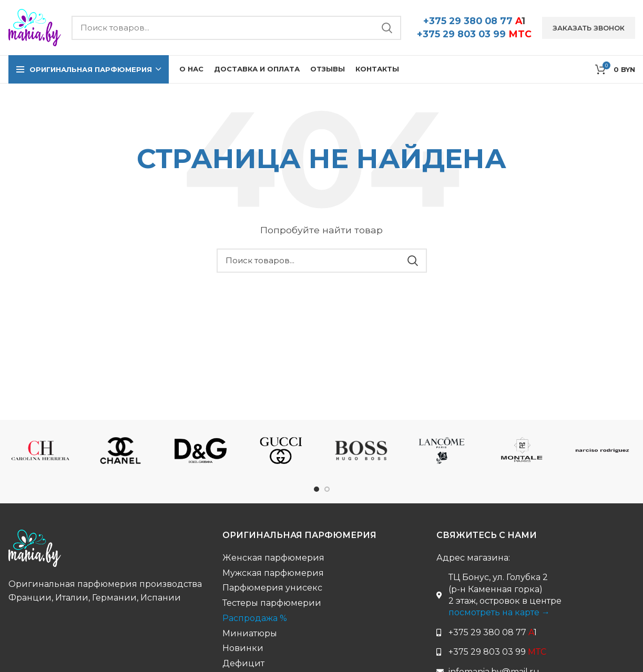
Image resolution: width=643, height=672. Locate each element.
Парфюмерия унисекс (272, 588)
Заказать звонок (589, 28)
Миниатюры (250, 633)
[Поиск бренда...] (236, 28)
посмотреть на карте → (499, 612)
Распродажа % (255, 618)
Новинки (243, 648)
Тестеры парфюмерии (272, 603)
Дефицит (243, 663)
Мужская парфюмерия (273, 573)
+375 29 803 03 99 (474, 34)
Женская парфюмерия (273, 558)
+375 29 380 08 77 (474, 21)
